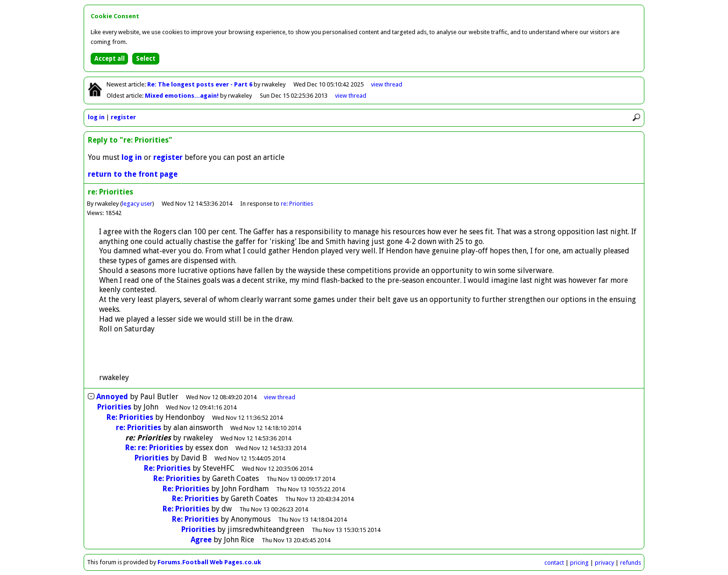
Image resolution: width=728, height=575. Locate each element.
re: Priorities (297, 204)
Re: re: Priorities (154, 448)
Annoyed (112, 397)
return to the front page (133, 174)
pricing (579, 563)
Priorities (114, 407)
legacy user (137, 204)
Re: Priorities (130, 417)
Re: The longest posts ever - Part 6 (200, 84)
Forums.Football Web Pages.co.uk (209, 562)
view (387, 84)
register (123, 117)
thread (280, 397)
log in (96, 117)
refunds (631, 563)
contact (554, 563)
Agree (201, 540)
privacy (604, 563)
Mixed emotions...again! (182, 96)
